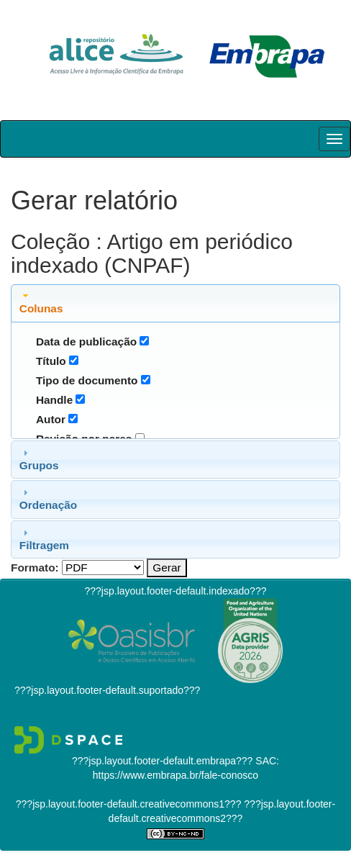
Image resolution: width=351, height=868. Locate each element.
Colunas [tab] (41, 302)
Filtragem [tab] (44, 539)
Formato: (35, 568)
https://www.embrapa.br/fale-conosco (175, 775)
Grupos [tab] (39, 459)
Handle (54, 400)
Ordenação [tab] (48, 499)
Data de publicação (86, 342)
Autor (51, 419)
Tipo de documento (87, 380)
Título (51, 361)
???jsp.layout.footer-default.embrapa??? (162, 761)
